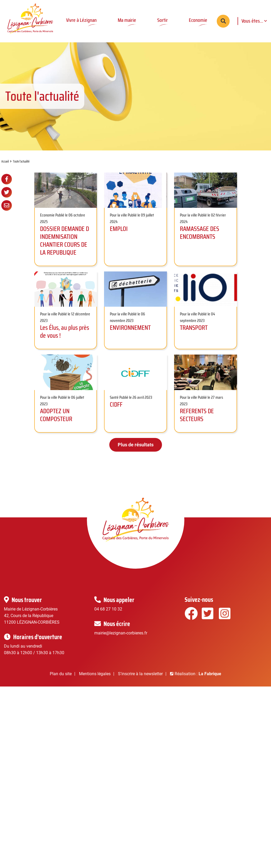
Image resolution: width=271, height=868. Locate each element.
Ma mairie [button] (127, 20)
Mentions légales (95, 681)
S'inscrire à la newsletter (140, 681)
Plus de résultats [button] (136, 452)
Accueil (5, 169)
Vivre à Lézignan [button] (81, 20)
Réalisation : (198, 681)
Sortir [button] (162, 20)
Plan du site (61, 681)
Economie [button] (198, 20)
